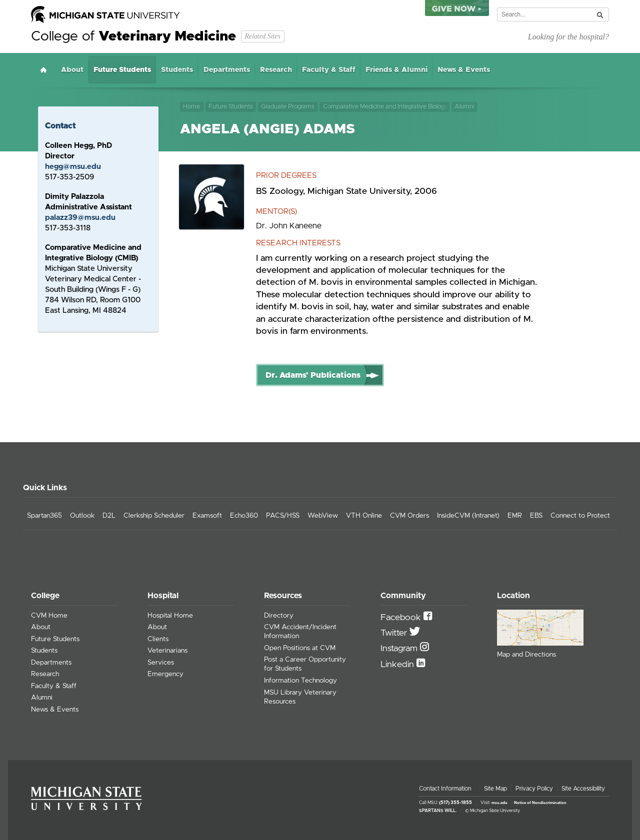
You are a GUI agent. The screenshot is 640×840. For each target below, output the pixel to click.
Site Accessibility (583, 789)
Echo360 (244, 516)
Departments (227, 70)
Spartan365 (44, 516)
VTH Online (364, 516)
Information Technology (300, 681)
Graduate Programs (288, 107)
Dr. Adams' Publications (313, 375)
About (72, 70)
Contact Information (445, 789)
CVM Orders (409, 516)
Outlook (82, 516)
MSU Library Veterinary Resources (300, 697)
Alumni (466, 107)
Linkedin (398, 665)
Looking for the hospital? (568, 37)
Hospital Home (170, 616)
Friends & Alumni (396, 70)
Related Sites (262, 36)
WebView (323, 516)
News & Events (464, 70)
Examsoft (207, 516)
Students (177, 70)
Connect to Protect (580, 516)
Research (276, 70)
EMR (515, 516)
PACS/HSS (283, 516)
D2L (109, 516)
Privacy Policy (534, 789)
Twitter (395, 633)
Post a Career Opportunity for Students (305, 664)
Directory (279, 616)
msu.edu (499, 803)
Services (161, 663)
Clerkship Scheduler (154, 516)
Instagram (400, 649)
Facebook (402, 618)
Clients (158, 639)
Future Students (122, 70)
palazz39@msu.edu (80, 218)
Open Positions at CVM (300, 648)
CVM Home (49, 616)
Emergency (165, 674)
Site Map (495, 789)
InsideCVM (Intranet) (468, 516)
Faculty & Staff (329, 70)
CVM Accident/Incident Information (300, 632)
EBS (536, 516)
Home (43, 70)
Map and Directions (526, 655)
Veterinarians (167, 651)
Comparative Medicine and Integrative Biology (385, 107)
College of (133, 36)
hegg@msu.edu (73, 167)
